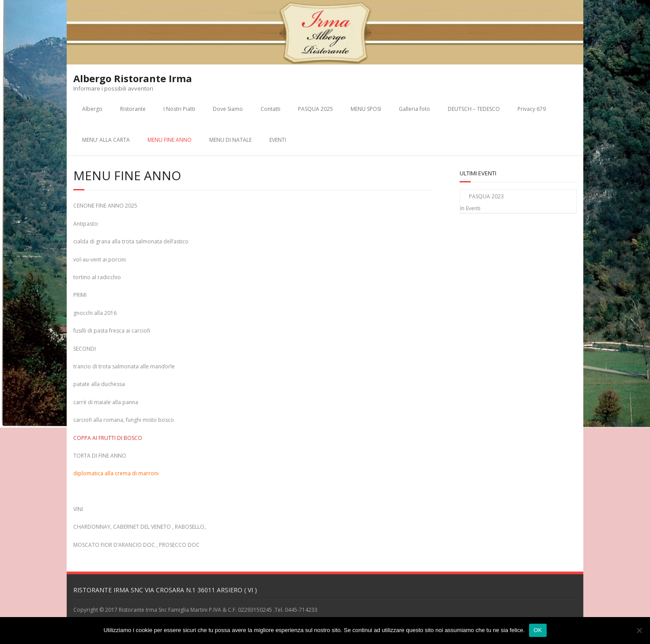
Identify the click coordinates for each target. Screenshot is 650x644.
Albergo (92, 109)
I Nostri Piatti (179, 109)
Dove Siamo (228, 109)
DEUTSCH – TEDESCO (474, 109)
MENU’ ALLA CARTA (106, 140)
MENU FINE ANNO (170, 140)
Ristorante (133, 109)
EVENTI (278, 140)
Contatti (270, 109)
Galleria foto (414, 109)
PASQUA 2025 (316, 109)
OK (538, 630)
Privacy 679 (532, 109)
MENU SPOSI (366, 109)
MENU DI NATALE (231, 140)
